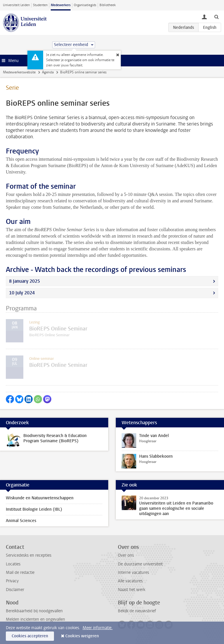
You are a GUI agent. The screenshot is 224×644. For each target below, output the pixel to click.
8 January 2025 (24, 281)
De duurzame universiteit (140, 564)
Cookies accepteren (30, 636)
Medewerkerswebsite (19, 72)
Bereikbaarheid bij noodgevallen (34, 611)
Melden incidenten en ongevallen (35, 619)
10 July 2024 (22, 293)
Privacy (12, 581)
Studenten (40, 5)
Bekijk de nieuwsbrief (137, 611)
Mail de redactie (20, 573)
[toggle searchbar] (216, 17)
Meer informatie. (98, 628)
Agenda (48, 72)
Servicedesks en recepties (29, 555)
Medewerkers (61, 5)
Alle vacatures (130, 581)
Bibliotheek (108, 5)
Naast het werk (132, 590)
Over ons (126, 555)
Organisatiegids (85, 5)
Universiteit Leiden (16, 5)
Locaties (13, 564)
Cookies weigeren (82, 636)
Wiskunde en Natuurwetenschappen (40, 498)
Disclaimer (15, 590)
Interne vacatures (133, 573)
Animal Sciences (21, 521)
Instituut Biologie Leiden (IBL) (34, 509)
